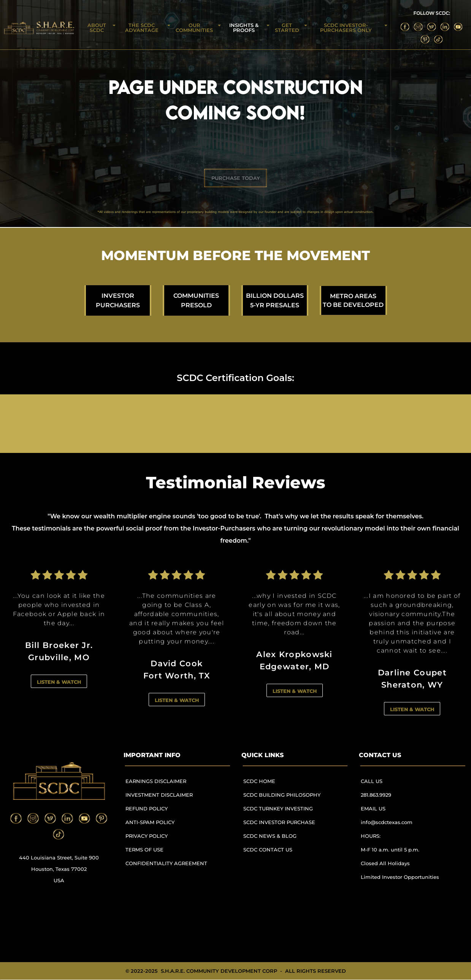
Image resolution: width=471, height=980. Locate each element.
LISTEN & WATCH (59, 682)
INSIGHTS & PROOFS (244, 28)
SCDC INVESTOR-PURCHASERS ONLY (346, 28)
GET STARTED (287, 28)
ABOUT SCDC (97, 28)
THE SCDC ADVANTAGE (142, 28)
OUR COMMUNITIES (194, 28)
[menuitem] (170, 785)
